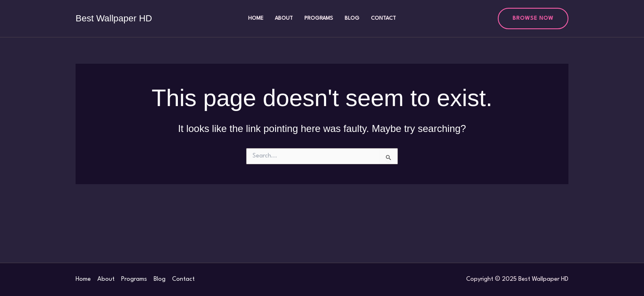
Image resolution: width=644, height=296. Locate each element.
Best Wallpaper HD (114, 18)
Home (256, 18)
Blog (352, 18)
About (284, 18)
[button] (533, 18)
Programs (319, 18)
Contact (383, 18)
